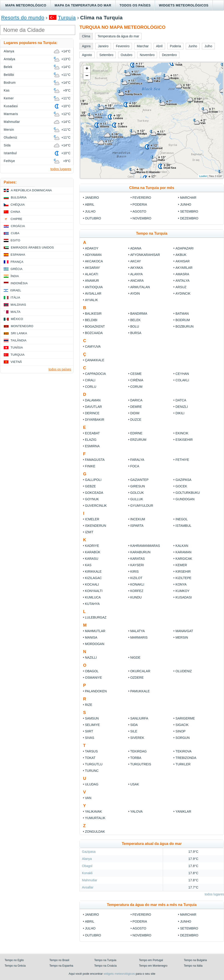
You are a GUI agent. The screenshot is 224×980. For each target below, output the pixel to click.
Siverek (137, 738)
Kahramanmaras (145, 546)
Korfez (137, 591)
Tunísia (17, 348)
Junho (186, 204)
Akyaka (137, 268)
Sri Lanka (19, 333)
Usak (135, 784)
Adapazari (184, 248)
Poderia (140, 204)
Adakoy (92, 248)
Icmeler (92, 519)
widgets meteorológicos (119, 974)
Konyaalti (94, 591)
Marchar (188, 198)
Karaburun (140, 552)
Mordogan (95, 644)
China (15, 212)
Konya (181, 584)
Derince (92, 413)
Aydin (135, 293)
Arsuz (181, 287)
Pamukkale (140, 691)
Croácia (18, 226)
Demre (136, 407)
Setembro (189, 211)
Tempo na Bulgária (195, 960)
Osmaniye (93, 678)
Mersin (182, 637)
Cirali (90, 380)
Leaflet (203, 176)
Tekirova (183, 751)
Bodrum (183, 320)
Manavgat (184, 631)
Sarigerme (185, 718)
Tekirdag (139, 751)
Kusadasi (184, 597)
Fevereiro (142, 198)
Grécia (17, 269)
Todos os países (135, 5)
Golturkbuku (188, 493)
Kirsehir (183, 571)
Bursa (136, 333)
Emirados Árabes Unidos (32, 247)
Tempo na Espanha (61, 966)
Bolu (135, 326)
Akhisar (182, 261)
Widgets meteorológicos (184, 5)
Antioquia (94, 287)
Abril (90, 204)
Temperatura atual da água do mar (152, 844)
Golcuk (137, 493)
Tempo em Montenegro (153, 966)
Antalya (182, 281)
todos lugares (214, 894)
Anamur (92, 281)
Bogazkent (95, 326)
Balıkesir (93, 314)
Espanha (18, 255)
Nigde (135, 657)
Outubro (93, 218)
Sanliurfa (139, 718)
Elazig (91, 440)
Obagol (92, 671)
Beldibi (91, 320)
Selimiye (92, 725)
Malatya (138, 631)
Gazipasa (183, 480)
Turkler (183, 764)
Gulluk (137, 499)
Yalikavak (93, 811)
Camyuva (93, 346)
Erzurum (138, 440)
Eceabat (92, 433)
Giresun (138, 486)
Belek (135, 320)
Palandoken (96, 691)
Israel (16, 290)
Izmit (89, 532)
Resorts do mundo (23, 18)
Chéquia (18, 205)
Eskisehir (184, 440)
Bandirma (139, 314)
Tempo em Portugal (151, 960)
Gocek (181, 486)
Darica (136, 400)
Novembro (142, 218)
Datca (181, 400)
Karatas (138, 559)
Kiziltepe (183, 578)
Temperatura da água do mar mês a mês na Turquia (152, 905)
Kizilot (136, 578)
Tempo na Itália (193, 966)
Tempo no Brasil (59, 960)
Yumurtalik (95, 818)
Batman (182, 314)
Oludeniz (184, 671)
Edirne (136, 433)
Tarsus (91, 751)
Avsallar (93, 293)
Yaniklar (183, 811)
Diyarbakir (95, 420)
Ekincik (182, 433)
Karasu (92, 559)
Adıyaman (93, 255)
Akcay (136, 261)
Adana (136, 248)
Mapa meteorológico (26, 5)
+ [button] (87, 69)
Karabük (93, 552)
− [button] (87, 76)
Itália (15, 298)
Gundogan (185, 499)
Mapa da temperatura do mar (83, 5)
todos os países (60, 369)
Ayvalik (91, 300)
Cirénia (137, 380)
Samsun (92, 718)
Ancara (137, 281)
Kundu (136, 597)
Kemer (181, 565)
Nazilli (91, 657)
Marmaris (139, 637)
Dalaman (93, 400)
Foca (135, 466)
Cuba (15, 233)
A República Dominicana (31, 190)
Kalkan (182, 546)
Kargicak (184, 559)
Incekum (138, 519)
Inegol (182, 519)
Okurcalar (140, 671)
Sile (134, 731)
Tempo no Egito (14, 960)
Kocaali (92, 584)
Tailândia (19, 340)
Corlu (91, 387)
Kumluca (93, 597)
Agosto (140, 211)
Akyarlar (184, 268)
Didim (135, 413)
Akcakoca (94, 261)
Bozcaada (94, 333)
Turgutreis (141, 764)
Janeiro (92, 198)
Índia (15, 276)
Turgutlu (94, 764)
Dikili (180, 413)
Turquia (67, 18)
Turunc (92, 771)
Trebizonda (186, 758)
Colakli (182, 380)
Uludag (92, 784)
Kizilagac (93, 578)
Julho (90, 211)
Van (88, 798)
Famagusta (95, 460)
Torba (136, 758)
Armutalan (140, 287)
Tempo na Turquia (105, 960)
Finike (90, 466)
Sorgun (182, 738)
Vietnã (16, 362)
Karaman (183, 552)
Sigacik (182, 725)
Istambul (183, 526)
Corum (136, 387)
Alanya (137, 274)
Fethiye (182, 460)
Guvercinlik (96, 506)
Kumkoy (182, 591)
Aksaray (92, 268)
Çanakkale (95, 360)
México (17, 319)
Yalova (137, 811)
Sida (134, 725)
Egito (15, 240)
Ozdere (137, 678)
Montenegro (22, 326)
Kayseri (137, 565)
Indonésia (19, 283)
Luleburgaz (96, 617)
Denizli (182, 407)
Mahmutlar (95, 631)
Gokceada (94, 493)
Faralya (137, 460)
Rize (89, 705)
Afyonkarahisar (145, 255)
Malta (16, 312)
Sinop (180, 731)
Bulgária (19, 197)
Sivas (90, 738)
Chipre (16, 219)
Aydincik (183, 293)
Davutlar (93, 407)
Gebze (90, 486)
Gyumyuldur (142, 506)
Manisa (91, 637)
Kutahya (92, 604)
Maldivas (18, 305)
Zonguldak (95, 832)
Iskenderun (96, 526)
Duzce (136, 420)
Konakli (137, 584)
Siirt (89, 731)
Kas (88, 565)
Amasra (182, 274)
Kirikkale (93, 571)
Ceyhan (182, 374)
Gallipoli (94, 480)
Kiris (135, 571)
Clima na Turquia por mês (152, 188)
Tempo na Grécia (15, 966)
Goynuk (92, 499)
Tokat (90, 758)
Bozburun (185, 326)
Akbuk (181, 255)
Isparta (137, 526)
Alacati (92, 274)
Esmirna (92, 446)
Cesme (136, 374)
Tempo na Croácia (105, 966)
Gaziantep (139, 480)
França (17, 262)
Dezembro (189, 218)
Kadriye (92, 546)
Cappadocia (95, 374)
